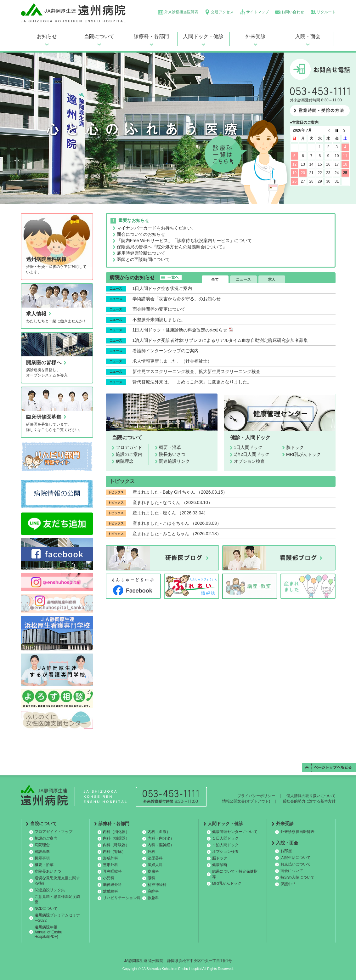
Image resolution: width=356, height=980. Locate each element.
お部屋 (286, 851)
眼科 (151, 878)
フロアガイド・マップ (54, 832)
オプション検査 (249, 461)
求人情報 (36, 314)
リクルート (326, 12)
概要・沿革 (170, 447)
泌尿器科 (155, 858)
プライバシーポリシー (256, 796)
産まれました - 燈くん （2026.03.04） (170, 513)
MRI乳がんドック (303, 454)
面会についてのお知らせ (141, 234)
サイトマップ (257, 12)
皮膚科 (153, 871)
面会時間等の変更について (159, 309)
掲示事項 (42, 858)
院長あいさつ (172, 454)
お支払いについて (296, 864)
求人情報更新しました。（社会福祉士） (172, 361)
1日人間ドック (248, 447)
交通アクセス (222, 12)
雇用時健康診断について (141, 253)
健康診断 (220, 865)
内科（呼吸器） (116, 845)
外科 (151, 852)
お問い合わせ (293, 12)
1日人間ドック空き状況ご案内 (162, 288)
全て (215, 280)
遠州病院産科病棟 (46, 259)
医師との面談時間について (143, 259)
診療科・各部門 (151, 36)
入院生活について (296, 858)
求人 (272, 280)
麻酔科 (153, 891)
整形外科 (110, 865)
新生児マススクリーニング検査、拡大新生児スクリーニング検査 (196, 371)
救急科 (153, 898)
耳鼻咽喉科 (112, 871)
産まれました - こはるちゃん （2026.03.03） (177, 523)
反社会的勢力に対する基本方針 (309, 801)
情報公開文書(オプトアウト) (246, 801)
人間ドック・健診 (203, 36)
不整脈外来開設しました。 (159, 320)
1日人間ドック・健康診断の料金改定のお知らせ (183, 330)
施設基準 (42, 852)
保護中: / (288, 884)
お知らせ (47, 36)
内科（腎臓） (114, 852)
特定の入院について (297, 877)
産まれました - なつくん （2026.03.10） (172, 502)
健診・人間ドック (250, 437)
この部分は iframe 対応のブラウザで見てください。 (320, 162)
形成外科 (110, 858)
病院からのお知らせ (132, 278)
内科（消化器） (116, 832)
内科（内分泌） (161, 838)
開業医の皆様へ (44, 363)
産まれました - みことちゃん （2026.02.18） (177, 534)
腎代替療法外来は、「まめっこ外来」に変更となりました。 (192, 382)
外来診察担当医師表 (181, 12)
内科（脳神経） (161, 845)
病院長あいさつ (48, 871)
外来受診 (256, 36)
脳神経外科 (112, 885)
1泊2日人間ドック (252, 454)
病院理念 (125, 461)
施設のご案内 (129, 454)
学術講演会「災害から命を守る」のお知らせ (177, 299)
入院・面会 (308, 36)
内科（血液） (159, 832)
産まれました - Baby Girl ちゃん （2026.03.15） (180, 492)
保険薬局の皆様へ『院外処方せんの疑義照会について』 (172, 247)
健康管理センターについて (235, 832)
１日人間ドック (225, 838)
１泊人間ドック (225, 845)
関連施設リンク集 (50, 890)
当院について (99, 36)
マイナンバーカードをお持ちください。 (156, 228)
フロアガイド (129, 447)
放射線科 (110, 891)
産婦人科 (155, 865)
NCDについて (46, 909)
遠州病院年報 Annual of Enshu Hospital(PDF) (48, 932)
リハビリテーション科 (122, 898)
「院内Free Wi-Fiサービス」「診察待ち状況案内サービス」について (184, 241)
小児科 (109, 878)
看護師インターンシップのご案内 (166, 351)
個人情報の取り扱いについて (311, 796)
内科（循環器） (116, 838)
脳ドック (295, 447)
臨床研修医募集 (44, 417)
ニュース (243, 280)
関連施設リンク (174, 461)
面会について (292, 871)
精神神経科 (157, 885)
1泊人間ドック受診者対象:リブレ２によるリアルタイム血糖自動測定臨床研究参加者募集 (220, 340)
